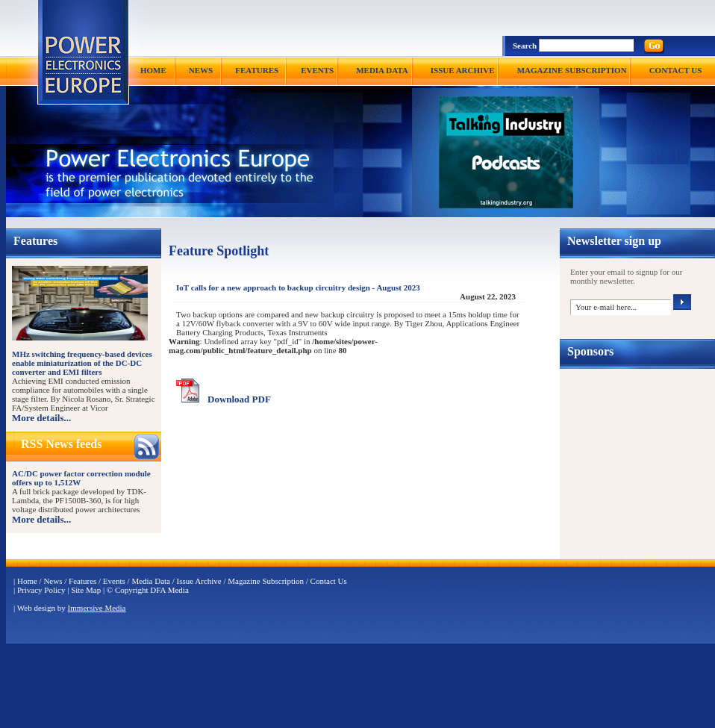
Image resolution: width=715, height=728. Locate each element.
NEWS (201, 70)
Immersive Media (97, 608)
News (53, 581)
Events (114, 581)
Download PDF (239, 399)
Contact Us (329, 581)
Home (27, 581)
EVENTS (317, 70)
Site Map (86, 590)
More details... (41, 418)
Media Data (151, 581)
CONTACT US (676, 70)
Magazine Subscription (266, 581)
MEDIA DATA (382, 70)
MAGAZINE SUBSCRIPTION (572, 70)
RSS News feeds (61, 444)
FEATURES (257, 70)
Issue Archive (199, 581)
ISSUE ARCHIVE (463, 70)
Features (82, 581)
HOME (153, 70)
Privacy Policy (41, 590)
